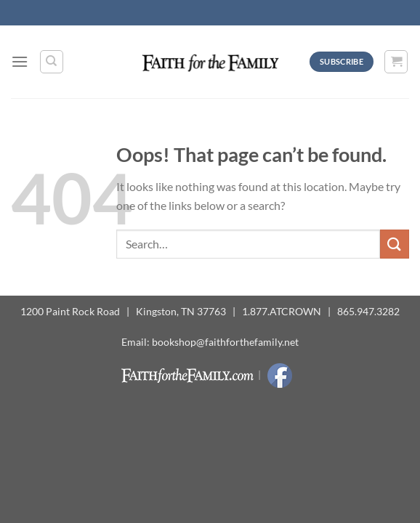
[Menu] (20, 61)
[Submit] (395, 244)
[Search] (52, 62)
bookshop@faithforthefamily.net (225, 342)
